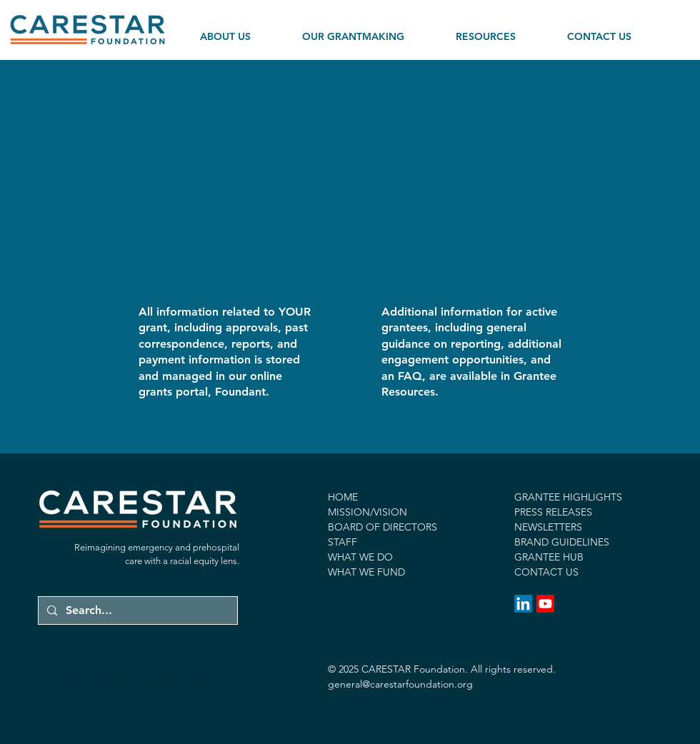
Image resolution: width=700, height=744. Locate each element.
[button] (242, 30)
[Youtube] (545, 604)
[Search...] (136, 610)
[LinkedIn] (523, 604)
